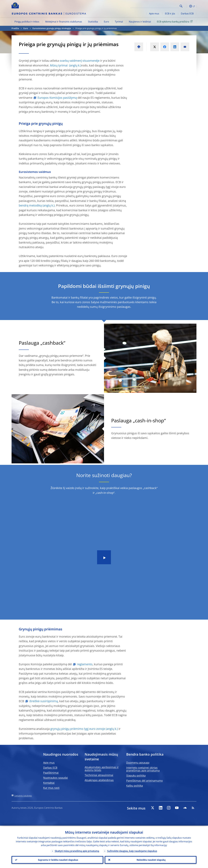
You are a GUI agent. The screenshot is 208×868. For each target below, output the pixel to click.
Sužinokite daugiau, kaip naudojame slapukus (132, 850)
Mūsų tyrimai (59, 65)
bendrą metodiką (30, 205)
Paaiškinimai (51, 773)
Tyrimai (119, 22)
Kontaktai (49, 783)
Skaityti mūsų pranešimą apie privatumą (77, 850)
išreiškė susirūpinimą (44, 701)
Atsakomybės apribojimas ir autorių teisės (102, 769)
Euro (106, 22)
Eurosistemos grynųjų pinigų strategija (52, 28)
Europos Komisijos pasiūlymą (57, 98)
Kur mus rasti (51, 788)
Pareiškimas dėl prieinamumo (145, 781)
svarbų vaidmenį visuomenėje (80, 61)
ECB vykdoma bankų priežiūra (175, 21)
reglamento (85, 664)
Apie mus (154, 14)
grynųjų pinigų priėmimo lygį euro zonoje (77, 729)
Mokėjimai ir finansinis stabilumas (64, 22)
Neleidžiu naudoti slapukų (151, 859)
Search (181, 6)
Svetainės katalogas (23, 796)
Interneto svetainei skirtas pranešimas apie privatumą (143, 769)
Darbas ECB (187, 14)
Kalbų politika (135, 786)
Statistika (93, 22)
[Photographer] (194, 390)
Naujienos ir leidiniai (140, 22)
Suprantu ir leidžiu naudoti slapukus (57, 859)
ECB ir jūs (170, 14)
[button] (186, 6)
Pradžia (15, 28)
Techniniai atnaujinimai (99, 775)
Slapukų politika (136, 775)
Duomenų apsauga (138, 763)
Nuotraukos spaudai (56, 778)
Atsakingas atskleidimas (99, 780)
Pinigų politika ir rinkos (27, 22)
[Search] (164, 6)
